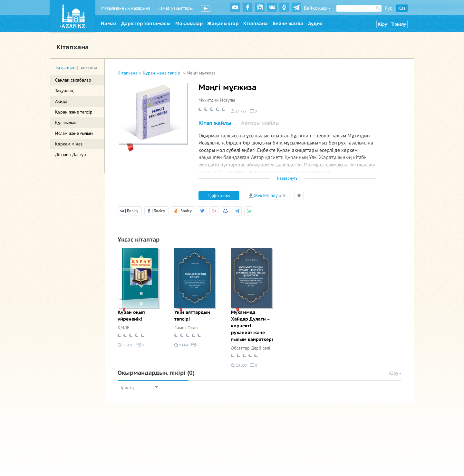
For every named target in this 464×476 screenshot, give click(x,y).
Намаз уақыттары (175, 8)
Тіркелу (398, 24)
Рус (388, 8)
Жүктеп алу (267, 195)
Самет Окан (186, 328)
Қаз (402, 8)
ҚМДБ (124, 328)
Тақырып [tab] (66, 68)
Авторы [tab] (89, 68)
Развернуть (287, 178)
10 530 (239, 365)
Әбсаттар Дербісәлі (251, 348)
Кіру (382, 24)
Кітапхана (256, 24)
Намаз (109, 24)
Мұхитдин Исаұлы (217, 100)
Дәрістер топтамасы (146, 24)
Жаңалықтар (223, 24)
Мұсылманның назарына (126, 8)
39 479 (126, 345)
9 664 (181, 345)
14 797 (239, 111)
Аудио (315, 24)
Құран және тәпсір (162, 73)
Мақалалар (189, 24)
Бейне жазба (288, 24)
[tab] (215, 124)
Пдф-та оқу (219, 196)
